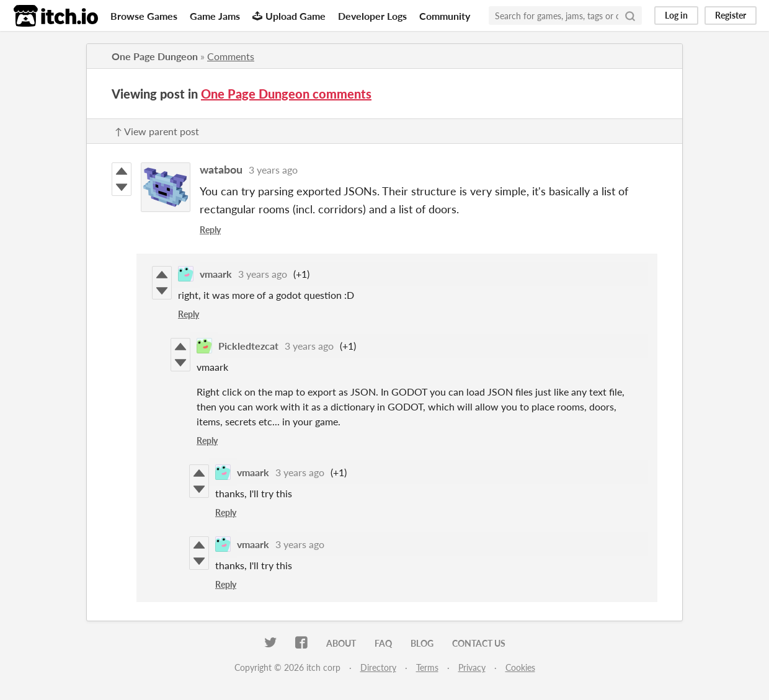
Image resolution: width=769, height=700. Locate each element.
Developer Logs (372, 16)
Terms (427, 667)
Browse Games (144, 16)
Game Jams (215, 16)
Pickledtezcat (248, 346)
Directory (378, 667)
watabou (221, 169)
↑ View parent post (157, 131)
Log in (676, 15)
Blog (422, 643)
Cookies (520, 667)
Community (445, 16)
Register (731, 15)
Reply (210, 230)
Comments (231, 56)
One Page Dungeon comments (286, 94)
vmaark (216, 274)
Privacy (472, 667)
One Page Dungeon (155, 56)
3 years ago (273, 170)
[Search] (630, 16)
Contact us (479, 643)
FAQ (383, 643)
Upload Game (289, 16)
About (341, 643)
